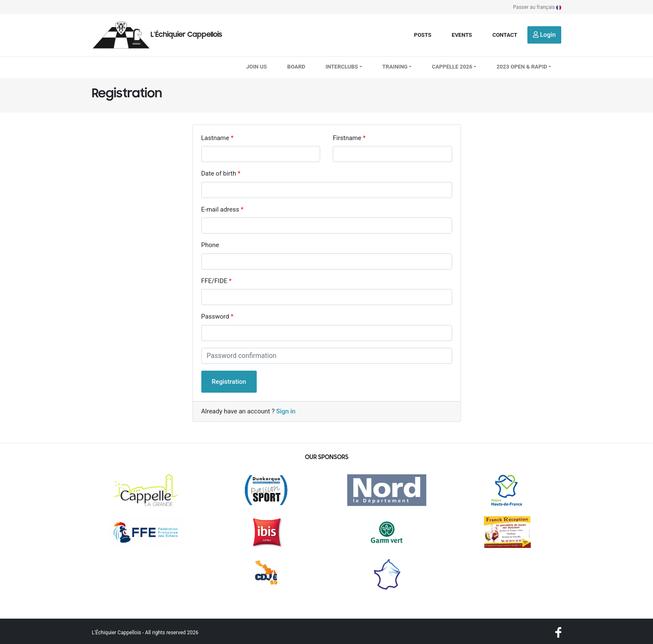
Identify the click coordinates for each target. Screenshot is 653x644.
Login (544, 35)
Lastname (215, 138)
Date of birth (219, 173)
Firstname (347, 138)
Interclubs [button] (342, 67)
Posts (423, 35)
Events (462, 35)
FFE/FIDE (214, 281)
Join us (257, 67)
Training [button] (395, 67)
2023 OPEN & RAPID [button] (522, 67)
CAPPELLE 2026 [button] (452, 67)
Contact (505, 35)
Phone (210, 245)
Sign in (286, 411)
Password (215, 316)
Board (296, 67)
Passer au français (537, 7)
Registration (229, 382)
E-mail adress (220, 209)
